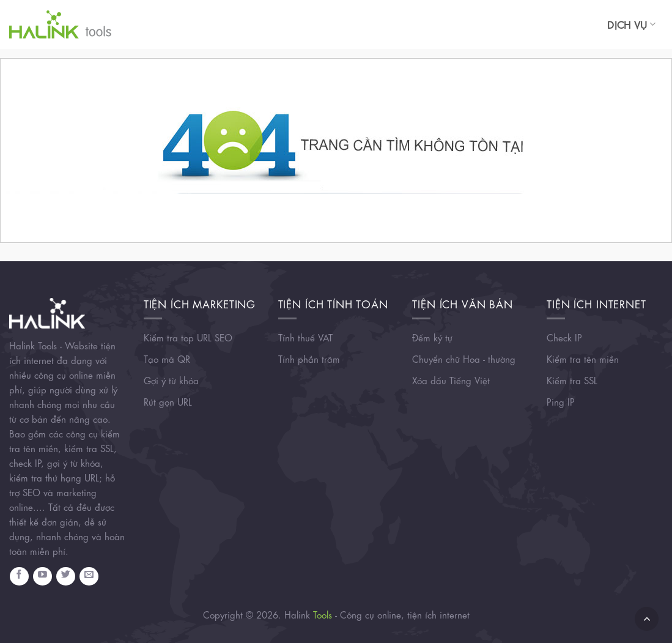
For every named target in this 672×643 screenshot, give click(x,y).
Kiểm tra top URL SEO (188, 337)
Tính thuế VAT (305, 337)
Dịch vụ (631, 24)
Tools (323, 614)
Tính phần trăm (309, 359)
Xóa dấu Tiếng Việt (451, 380)
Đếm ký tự (432, 337)
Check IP (564, 337)
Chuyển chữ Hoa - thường (464, 359)
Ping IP (561, 401)
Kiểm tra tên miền (583, 359)
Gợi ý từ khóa (171, 380)
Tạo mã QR (167, 359)
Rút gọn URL (168, 401)
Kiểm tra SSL (572, 380)
